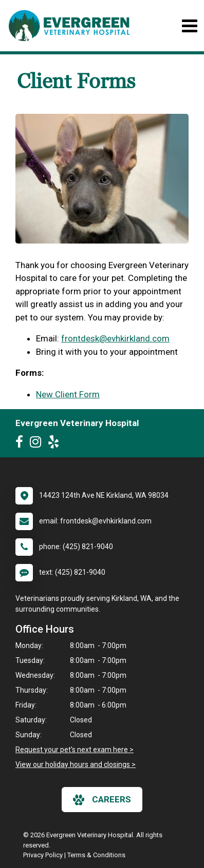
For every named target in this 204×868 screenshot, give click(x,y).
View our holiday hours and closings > (76, 764)
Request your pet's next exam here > (75, 750)
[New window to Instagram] (38, 444)
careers (102, 800)
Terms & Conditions (96, 855)
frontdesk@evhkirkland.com (115, 338)
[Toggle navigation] (189, 26)
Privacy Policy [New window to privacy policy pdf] (43, 855)
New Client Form (68, 394)
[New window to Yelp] (56, 444)
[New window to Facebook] (22, 444)
